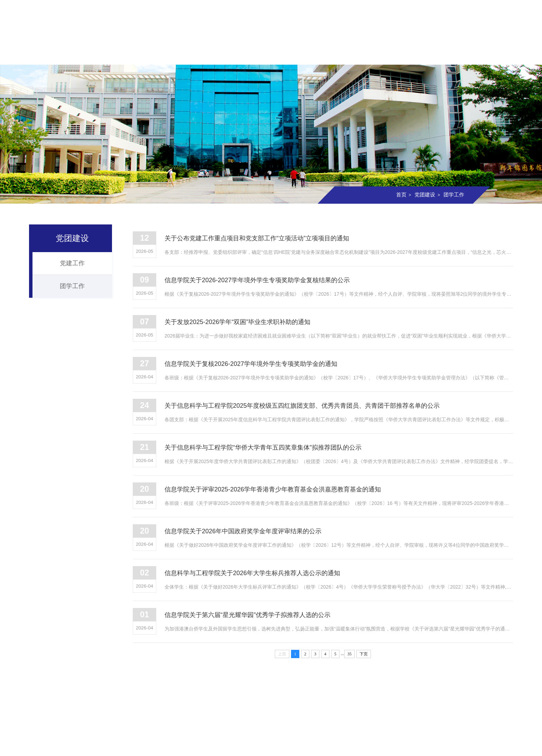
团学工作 (453, 195)
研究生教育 (271, 54)
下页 (364, 661)
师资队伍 (183, 54)
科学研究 (315, 54)
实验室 (359, 54)
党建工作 (72, 263)
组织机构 (139, 54)
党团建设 (403, 54)
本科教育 (227, 54)
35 (349, 661)
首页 (51, 54)
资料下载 (491, 54)
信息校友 (447, 54)
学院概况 (95, 54)
